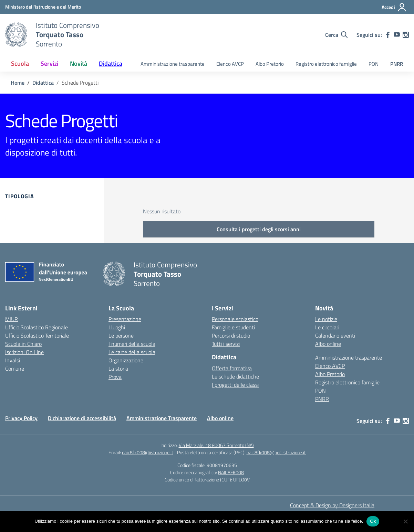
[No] (405, 521)
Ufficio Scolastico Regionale (37, 327)
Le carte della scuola (132, 352)
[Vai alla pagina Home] (18, 83)
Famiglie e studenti (233, 327)
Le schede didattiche (235, 376)
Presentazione (125, 319)
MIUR (12, 319)
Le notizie (326, 319)
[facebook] (388, 35)
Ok (373, 521)
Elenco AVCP (230, 64)
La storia (118, 369)
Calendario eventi (335, 336)
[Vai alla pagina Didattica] (43, 83)
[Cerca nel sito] (336, 35)
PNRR (397, 64)
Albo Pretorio (270, 64)
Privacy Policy (21, 418)
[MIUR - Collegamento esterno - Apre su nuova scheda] (43, 7)
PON (374, 64)
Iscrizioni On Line (24, 352)
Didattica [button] (111, 63)
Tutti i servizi (226, 344)
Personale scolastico (235, 319)
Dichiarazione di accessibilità (82, 418)
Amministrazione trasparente (173, 64)
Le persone (121, 336)
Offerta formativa (232, 368)
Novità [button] (79, 63)
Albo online (328, 344)
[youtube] (397, 35)
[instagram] (406, 35)
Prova (115, 377)
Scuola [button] (20, 63)
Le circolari (327, 327)
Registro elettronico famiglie (326, 64)
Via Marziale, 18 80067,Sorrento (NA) (216, 445)
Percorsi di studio (231, 336)
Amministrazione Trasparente (162, 418)
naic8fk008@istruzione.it (148, 452)
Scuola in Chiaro (23, 344)
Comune (15, 369)
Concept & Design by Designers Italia (332, 505)
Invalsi (13, 360)
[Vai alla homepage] (16, 35)
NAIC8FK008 (231, 472)
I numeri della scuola (132, 344)
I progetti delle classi (235, 385)
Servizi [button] (49, 63)
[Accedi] (394, 7)
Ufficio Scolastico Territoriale (37, 336)
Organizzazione (126, 360)
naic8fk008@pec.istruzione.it (276, 452)
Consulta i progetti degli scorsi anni (259, 229)
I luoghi (117, 327)
